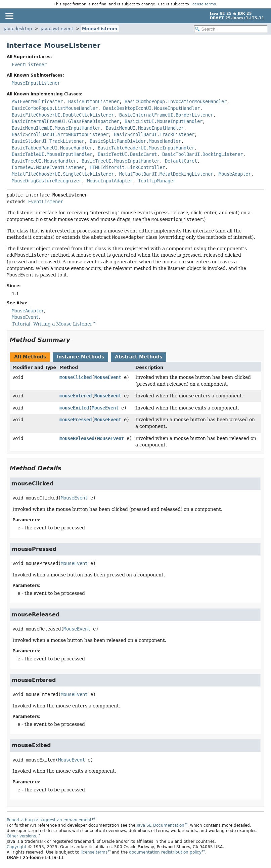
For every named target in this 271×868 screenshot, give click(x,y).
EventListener (29, 64)
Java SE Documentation (161, 825)
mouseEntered (76, 396)
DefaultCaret (181, 161)
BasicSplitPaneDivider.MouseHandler (135, 141)
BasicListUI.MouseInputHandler (164, 121)
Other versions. (22, 836)
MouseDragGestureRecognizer (47, 181)
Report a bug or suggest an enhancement (49, 820)
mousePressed (76, 420)
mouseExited (74, 408)
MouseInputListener (36, 83)
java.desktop (18, 29)
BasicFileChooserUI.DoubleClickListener (63, 115)
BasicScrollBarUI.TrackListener (154, 134)
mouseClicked (76, 377)
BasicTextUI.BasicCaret (127, 154)
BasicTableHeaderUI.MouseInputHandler (146, 148)
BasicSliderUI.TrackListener (48, 141)
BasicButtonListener (94, 101)
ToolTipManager (157, 181)
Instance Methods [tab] (80, 357)
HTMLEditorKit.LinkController (127, 167)
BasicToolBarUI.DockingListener (202, 154)
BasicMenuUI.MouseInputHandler (145, 128)
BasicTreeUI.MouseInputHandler (121, 161)
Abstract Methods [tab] (139, 357)
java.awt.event (57, 29)
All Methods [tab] (30, 357)
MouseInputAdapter (110, 181)
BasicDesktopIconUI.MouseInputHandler (151, 108)
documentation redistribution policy (165, 852)
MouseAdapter (235, 174)
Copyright (17, 847)
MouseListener (100, 29)
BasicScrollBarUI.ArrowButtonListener (60, 134)
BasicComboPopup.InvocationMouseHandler (176, 101)
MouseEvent (108, 377)
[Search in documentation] (231, 29)
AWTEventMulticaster (37, 101)
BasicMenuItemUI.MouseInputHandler (56, 128)
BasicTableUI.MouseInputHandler (52, 154)
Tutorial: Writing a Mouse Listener (52, 324)
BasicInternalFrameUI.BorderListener (166, 115)
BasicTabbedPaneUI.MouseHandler (52, 148)
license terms (203, 4)
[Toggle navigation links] (9, 16)
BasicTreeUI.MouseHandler (44, 161)
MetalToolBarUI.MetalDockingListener (166, 174)
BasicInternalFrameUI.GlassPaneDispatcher (65, 121)
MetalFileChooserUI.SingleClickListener (63, 174)
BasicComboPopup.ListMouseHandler (55, 108)
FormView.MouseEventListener (48, 167)
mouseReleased (77, 438)
